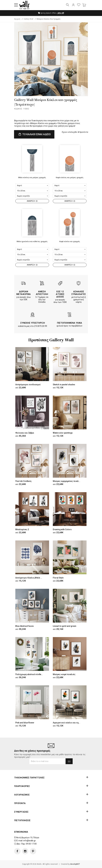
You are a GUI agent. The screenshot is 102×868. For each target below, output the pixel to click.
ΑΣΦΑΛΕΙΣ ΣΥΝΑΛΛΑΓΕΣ (79, 293)
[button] (16, 5)
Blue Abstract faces (25, 626)
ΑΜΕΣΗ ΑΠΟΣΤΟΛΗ (42, 293)
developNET (75, 864)
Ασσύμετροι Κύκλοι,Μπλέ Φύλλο (31, 578)
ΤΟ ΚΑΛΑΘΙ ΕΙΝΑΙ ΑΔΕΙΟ (34, 134)
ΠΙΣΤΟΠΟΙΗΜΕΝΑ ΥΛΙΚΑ (70, 323)
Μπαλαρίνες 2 (22, 529)
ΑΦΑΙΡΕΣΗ (32, 201)
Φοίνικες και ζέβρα (25, 433)
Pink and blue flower (25, 723)
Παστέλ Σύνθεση (23, 481)
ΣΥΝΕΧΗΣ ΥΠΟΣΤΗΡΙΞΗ (33, 323)
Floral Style (58, 578)
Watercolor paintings (63, 433)
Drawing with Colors (62, 529)
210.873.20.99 (41, 326)
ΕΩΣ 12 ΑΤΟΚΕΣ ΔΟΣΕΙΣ (60, 294)
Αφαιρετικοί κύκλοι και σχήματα (69, 723)
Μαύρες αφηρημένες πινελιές (67, 481)
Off (60, 13)
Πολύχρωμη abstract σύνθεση (30, 674)
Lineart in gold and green (65, 626)
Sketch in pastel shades (64, 385)
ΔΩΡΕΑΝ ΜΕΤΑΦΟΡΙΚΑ (24, 293)
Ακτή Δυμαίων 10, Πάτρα (28, 838)
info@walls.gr (30, 841)
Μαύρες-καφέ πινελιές (64, 674)
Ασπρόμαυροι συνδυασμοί (28, 385)
